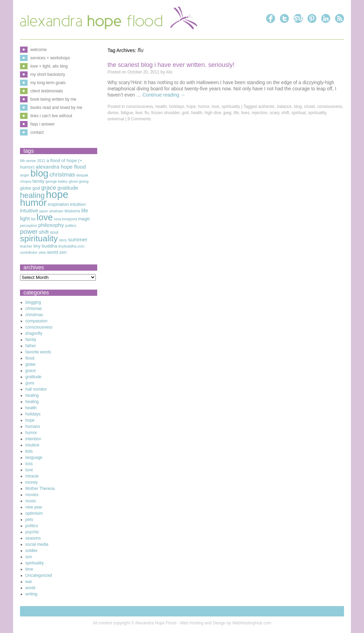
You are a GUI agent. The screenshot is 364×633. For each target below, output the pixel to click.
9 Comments (139, 119)
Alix (169, 72)
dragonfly (34, 333)
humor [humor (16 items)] (33, 203)
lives (245, 113)
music (31, 501)
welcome (38, 50)
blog (298, 107)
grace (31, 371)
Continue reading (164, 95)
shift (285, 113)
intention (33, 439)
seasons (33, 538)
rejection (259, 113)
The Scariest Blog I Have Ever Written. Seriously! (171, 65)
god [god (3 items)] (36, 188)
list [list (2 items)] (33, 219)
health (161, 107)
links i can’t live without (51, 116)
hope (191, 107)
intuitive (33, 445)
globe (31, 364)
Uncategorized (39, 575)
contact (37, 132)
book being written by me (53, 99)
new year (34, 507)
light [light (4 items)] (25, 218)
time (29, 569)
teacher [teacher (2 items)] (26, 246)
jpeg (227, 113)
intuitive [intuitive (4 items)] (29, 210)
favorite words (38, 352)
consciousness (139, 107)
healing (32, 395)
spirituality (231, 107)
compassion (37, 321)
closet (309, 107)
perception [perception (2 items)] (29, 225)
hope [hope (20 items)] (57, 194)
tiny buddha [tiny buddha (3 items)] (45, 246)
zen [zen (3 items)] (63, 252)
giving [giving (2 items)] (84, 181)
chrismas (34, 309)
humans (33, 426)
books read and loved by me (56, 108)
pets (29, 520)
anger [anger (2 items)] (25, 175)
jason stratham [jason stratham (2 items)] (51, 211)
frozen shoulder (165, 113)
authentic (267, 107)
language (34, 458)
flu (147, 113)
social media (37, 544)
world (31, 588)
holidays (176, 107)
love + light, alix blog (49, 66)
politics (32, 526)
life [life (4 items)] (85, 210)
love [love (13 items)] (45, 217)
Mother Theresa (40, 489)
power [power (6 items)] (29, 232)
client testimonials (47, 91)
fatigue (127, 113)
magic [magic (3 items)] (84, 219)
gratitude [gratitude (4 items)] (68, 188)
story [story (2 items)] (63, 240)
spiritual (299, 113)
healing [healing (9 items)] (32, 195)
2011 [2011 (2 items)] (41, 161)
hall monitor (36, 389)
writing (32, 594)
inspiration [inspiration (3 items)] (58, 204)
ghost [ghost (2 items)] (73, 181)
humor (204, 107)
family (31, 340)
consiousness (330, 107)
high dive (213, 113)
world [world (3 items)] (52, 252)
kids (29, 451)
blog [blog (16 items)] (40, 173)
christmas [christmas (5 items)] (62, 174)
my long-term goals (48, 83)
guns (30, 383)
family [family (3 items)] (38, 181)
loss (29, 464)
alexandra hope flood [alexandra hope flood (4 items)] (61, 167)
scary (274, 113)
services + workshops (50, 58)
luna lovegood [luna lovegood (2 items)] (65, 219)
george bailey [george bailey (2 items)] (57, 181)
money (32, 482)
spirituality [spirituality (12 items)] (39, 238)
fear (139, 113)
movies (32, 495)
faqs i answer (43, 124)
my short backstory (48, 74)
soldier (32, 551)
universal (116, 119)
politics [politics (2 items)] (71, 225)
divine (113, 113)
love (215, 107)
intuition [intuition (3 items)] (78, 204)
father (31, 346)
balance (284, 107)
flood (30, 358)
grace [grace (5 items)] (49, 188)
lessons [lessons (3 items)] (72, 211)
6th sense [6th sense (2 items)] (28, 161)
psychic (32, 532)
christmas (34, 315)
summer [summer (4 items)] (78, 239)
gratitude (34, 377)
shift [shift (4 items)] (44, 232)
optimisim (34, 513)
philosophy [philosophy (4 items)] (51, 225)
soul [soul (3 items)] (54, 232)
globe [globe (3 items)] (26, 188)
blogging (33, 302)
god (185, 113)
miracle (32, 476)
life (236, 113)
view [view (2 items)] (42, 252)
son (29, 557)
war (29, 582)
